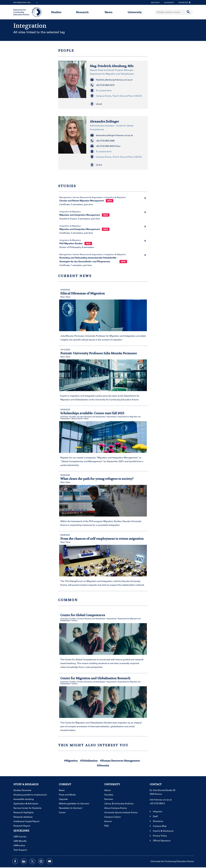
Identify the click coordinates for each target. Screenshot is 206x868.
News (109, 12)
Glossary (168, 2)
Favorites (184, 2)
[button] (117, 104)
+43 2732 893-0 (157, 803)
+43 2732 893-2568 (102, 141)
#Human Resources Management (120, 761)
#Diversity (103, 765)
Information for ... (26, 3)
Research (82, 12)
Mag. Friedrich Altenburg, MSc (112, 66)
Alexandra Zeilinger (104, 121)
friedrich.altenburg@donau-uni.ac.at (111, 80)
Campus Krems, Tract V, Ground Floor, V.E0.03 (116, 96)
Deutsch (155, 2)
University (135, 12)
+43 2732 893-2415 (102, 85)
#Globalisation (89, 761)
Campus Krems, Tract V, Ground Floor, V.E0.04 (116, 157)
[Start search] (188, 12)
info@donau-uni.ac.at (161, 800)
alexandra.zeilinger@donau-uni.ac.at (111, 135)
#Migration (71, 761)
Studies (56, 12)
